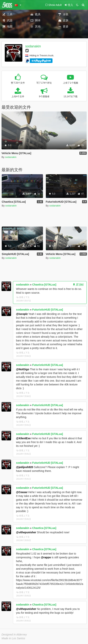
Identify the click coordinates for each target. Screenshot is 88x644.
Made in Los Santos (13, 638)
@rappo (46, 557)
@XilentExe (23, 438)
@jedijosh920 (25, 467)
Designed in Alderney (14, 635)
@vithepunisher (26, 532)
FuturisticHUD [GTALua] (48, 310)
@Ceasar (22, 492)
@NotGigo (23, 369)
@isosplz (22, 314)
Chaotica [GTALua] (44, 285)
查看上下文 (23, 297)
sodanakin (33, 46)
